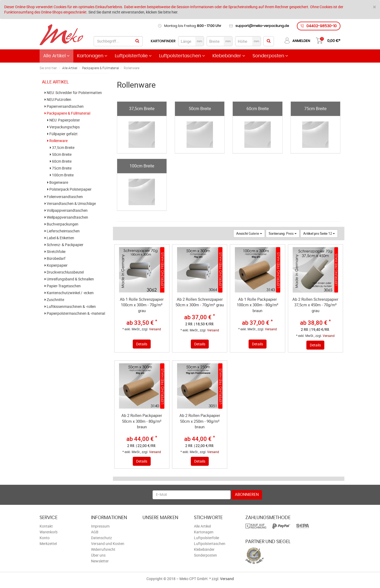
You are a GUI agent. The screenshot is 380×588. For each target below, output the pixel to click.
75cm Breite (61, 168)
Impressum (100, 526)
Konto (45, 538)
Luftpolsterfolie (133, 56)
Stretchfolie (55, 252)
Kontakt (46, 526)
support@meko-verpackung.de (262, 26)
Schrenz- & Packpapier (64, 245)
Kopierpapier (56, 265)
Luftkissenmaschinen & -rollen (70, 307)
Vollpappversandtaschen (66, 210)
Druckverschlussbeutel (64, 272)
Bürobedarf (55, 258)
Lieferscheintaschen (62, 231)
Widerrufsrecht (103, 549)
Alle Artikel (56, 56)
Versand (155, 329)
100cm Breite (62, 175)
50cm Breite (61, 154)
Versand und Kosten (108, 544)
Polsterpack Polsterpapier (69, 189)
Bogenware (58, 182)
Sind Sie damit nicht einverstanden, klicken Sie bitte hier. (133, 12)
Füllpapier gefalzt (62, 134)
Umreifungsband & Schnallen (69, 279)
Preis (283, 233)
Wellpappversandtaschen (66, 217)
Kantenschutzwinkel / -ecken (69, 293)
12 (319, 233)
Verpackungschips (63, 127)
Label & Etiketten (59, 238)
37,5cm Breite (62, 148)
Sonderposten (270, 56)
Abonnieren (247, 495)
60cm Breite (61, 161)
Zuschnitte (54, 300)
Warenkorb (49, 532)
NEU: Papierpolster (64, 120)
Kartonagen (92, 56)
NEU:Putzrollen (58, 100)
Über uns (98, 555)
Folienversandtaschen (64, 197)
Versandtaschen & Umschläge (70, 204)
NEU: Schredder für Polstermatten (73, 93)
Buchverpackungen (61, 224)
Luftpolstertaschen (182, 56)
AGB (95, 532)
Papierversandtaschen (64, 106)
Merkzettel (48, 544)
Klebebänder (229, 56)
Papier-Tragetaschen (63, 286)
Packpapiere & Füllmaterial (67, 113)
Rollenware (57, 141)
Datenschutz (101, 538)
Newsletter (100, 561)
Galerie (249, 233)
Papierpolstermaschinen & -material (75, 313)
